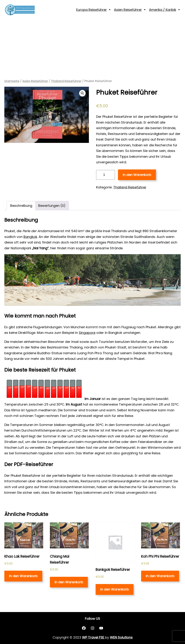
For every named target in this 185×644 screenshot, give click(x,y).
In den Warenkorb (137, 175)
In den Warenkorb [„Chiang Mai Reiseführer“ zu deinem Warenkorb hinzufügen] (69, 582)
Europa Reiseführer (92, 10)
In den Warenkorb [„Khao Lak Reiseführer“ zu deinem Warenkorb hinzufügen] (23, 576)
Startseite (12, 81)
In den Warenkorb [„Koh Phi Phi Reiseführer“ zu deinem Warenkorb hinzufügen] (160, 576)
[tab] (21, 206)
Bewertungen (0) (52, 206)
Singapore (87, 333)
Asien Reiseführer (128, 10)
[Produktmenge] (106, 175)
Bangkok (30, 237)
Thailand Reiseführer (66, 81)
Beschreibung (21, 206)
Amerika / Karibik (163, 10)
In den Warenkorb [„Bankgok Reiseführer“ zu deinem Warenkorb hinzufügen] (115, 589)
